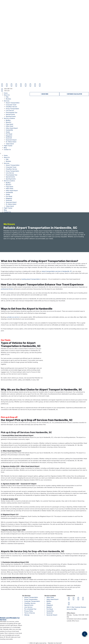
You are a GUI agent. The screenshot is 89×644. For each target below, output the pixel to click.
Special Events (10, 114)
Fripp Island (9, 124)
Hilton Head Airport (12, 128)
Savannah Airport (11, 140)
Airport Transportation (13, 103)
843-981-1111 (8, 89)
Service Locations (9, 118)
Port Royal (9, 134)
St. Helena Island (11, 142)
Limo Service (10, 111)
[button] (15, 154)
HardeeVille (9, 130)
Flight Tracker (8, 146)
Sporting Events (11, 116)
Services (7, 101)
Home (6, 93)
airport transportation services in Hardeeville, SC (57, 271)
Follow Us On (71, 596)
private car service (13, 317)
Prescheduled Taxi (12, 113)
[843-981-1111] (2, 90)
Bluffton (8, 120)
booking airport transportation (31, 279)
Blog (5, 148)
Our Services (26, 596)
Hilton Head (10, 126)
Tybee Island (10, 144)
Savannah (9, 138)
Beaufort (9, 122)
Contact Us (7, 150)
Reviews (8, 99)
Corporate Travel (11, 105)
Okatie (8, 132)
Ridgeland (9, 136)
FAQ (7, 97)
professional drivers (7, 289)
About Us (7, 95)
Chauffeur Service (11, 107)
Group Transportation (12, 109)
